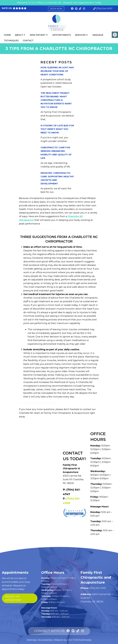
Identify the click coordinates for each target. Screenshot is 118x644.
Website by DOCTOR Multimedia (73, 640)
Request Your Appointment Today (82, 3)
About (19, 35)
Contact (28, 41)
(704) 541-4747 (104, 9)
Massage (98, 35)
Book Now (56, 9)
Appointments (62, 35)
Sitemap (32, 640)
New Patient (38, 35)
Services (80, 35)
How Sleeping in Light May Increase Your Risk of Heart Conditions (57, 71)
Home (7, 35)
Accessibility (45, 640)
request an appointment (13, 598)
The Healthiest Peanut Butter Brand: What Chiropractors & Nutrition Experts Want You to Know (56, 100)
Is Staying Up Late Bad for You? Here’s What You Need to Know (57, 129)
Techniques (11, 41)
